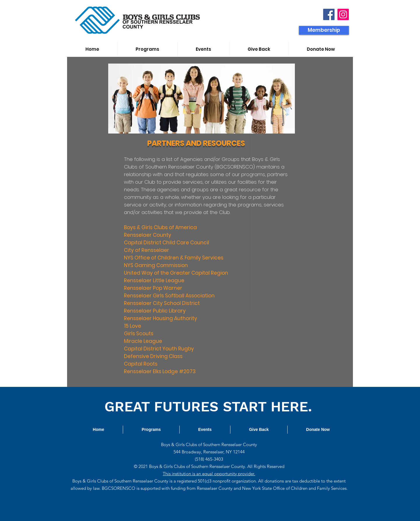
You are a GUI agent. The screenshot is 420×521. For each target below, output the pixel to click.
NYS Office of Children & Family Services (174, 258)
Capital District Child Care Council (167, 243)
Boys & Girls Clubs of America (160, 227)
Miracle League (143, 341)
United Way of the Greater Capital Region (176, 273)
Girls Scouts (139, 334)
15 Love (133, 326)
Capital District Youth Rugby (159, 349)
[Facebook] (329, 14)
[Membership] (324, 30)
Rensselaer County (148, 235)
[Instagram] (343, 14)
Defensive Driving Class (153, 356)
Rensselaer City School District (162, 303)
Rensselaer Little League (154, 280)
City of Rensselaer (147, 250)
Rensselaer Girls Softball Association (169, 296)
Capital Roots (141, 364)
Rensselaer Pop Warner (153, 288)
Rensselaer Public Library (155, 311)
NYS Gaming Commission (156, 265)
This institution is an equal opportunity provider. (209, 474)
